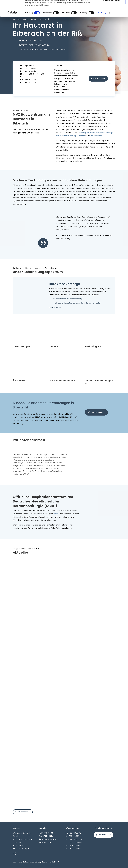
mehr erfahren (55, 307)
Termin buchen (99, 78)
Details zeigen (103, 29)
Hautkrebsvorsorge (104, 133)
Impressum (17, 862)
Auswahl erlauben (112, 10)
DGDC (56, 514)
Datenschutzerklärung (32, 862)
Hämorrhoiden (96, 136)
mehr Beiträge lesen (23, 812)
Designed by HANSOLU (51, 862)
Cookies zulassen (112, 5)
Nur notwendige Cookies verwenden (112, 17)
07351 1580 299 (49, 836)
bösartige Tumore (87, 133)
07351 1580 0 (48, 833)
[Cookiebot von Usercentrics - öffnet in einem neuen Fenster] (12, 29)
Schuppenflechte (77, 136)
